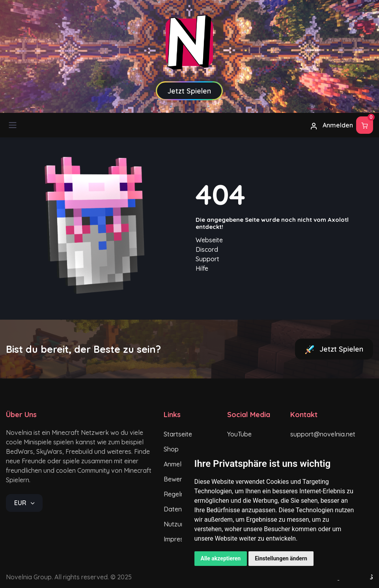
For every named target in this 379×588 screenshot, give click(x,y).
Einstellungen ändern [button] (281, 558)
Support (207, 259)
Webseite (209, 240)
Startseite (178, 434)
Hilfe (202, 268)
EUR (21, 503)
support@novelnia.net (316, 434)
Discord (207, 249)
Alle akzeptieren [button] (221, 558)
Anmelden (331, 125)
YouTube (239, 434)
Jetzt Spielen (334, 349)
